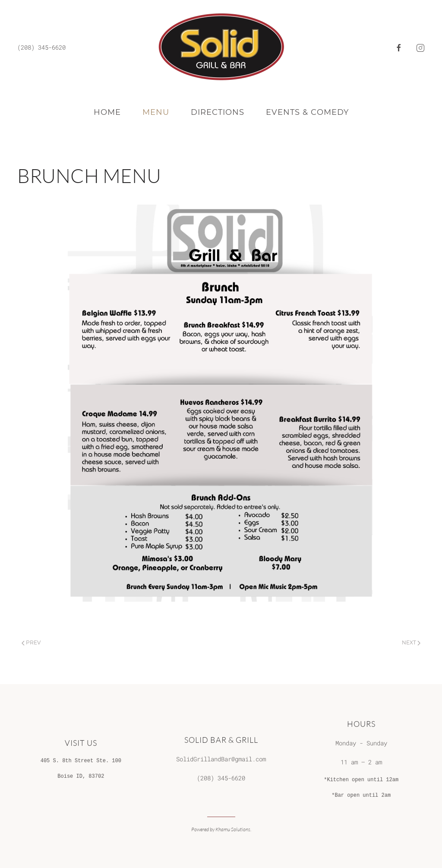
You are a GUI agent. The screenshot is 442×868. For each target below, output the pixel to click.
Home (107, 112)
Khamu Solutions (233, 829)
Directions (218, 112)
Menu (156, 112)
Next (411, 642)
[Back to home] (221, 47)
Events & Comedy (307, 112)
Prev (31, 642)
